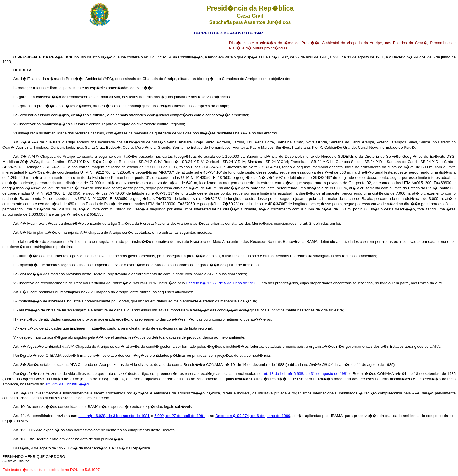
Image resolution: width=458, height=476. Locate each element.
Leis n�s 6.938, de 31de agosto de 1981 (114, 416)
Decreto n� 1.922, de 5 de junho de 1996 (221, 283)
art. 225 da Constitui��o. (68, 384)
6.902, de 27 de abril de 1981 (180, 416)
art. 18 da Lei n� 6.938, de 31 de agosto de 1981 (305, 374)
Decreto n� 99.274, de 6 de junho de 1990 (253, 416)
